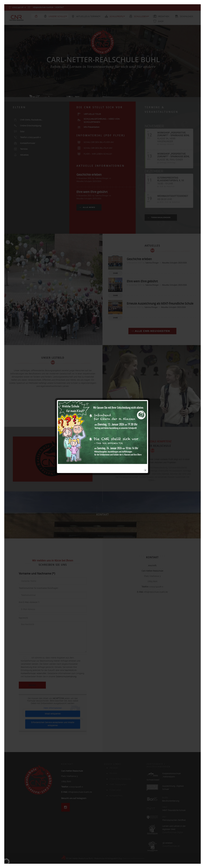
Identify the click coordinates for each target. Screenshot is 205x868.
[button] (6, 862)
